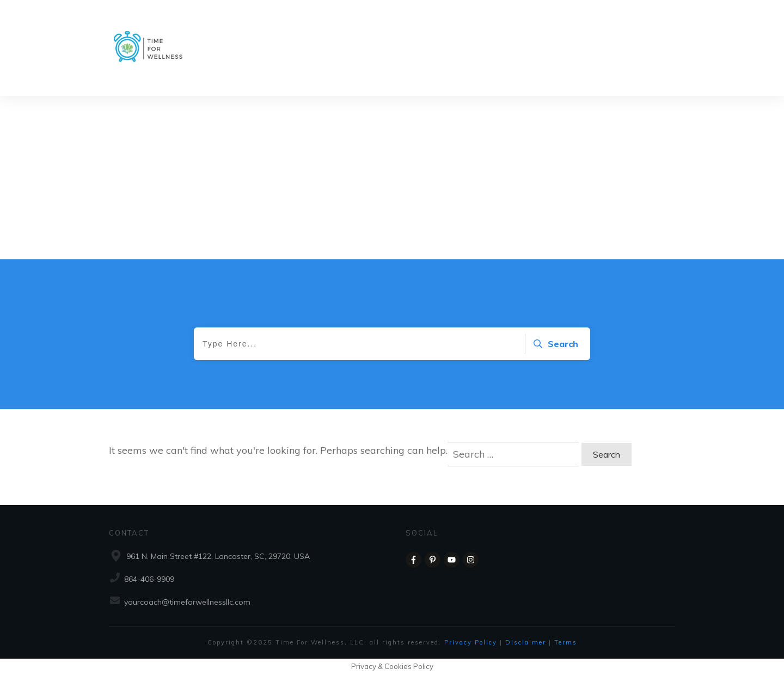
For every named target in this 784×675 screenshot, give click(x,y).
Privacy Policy (472, 642)
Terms (566, 642)
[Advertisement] (392, 178)
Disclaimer (527, 642)
